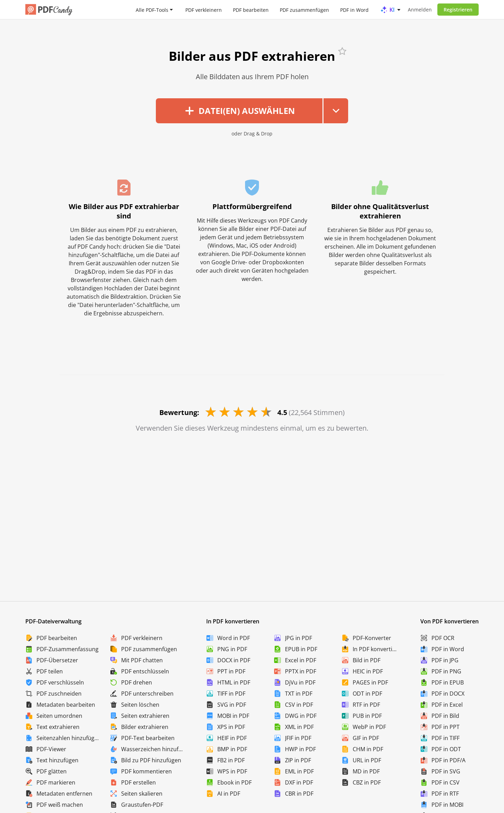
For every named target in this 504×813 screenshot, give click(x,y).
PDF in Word (354, 10)
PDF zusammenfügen (304, 10)
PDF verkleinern (204, 10)
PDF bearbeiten (251, 10)
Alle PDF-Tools (152, 10)
